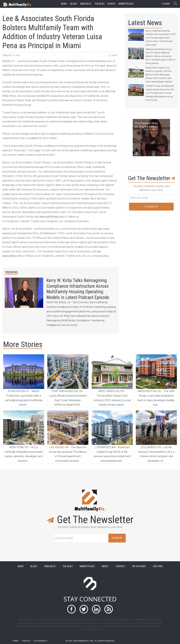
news (64, 4)
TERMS (16, 641)
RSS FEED (158, 566)
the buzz (99, 4)
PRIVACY (26, 641)
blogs (74, 4)
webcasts (86, 4)
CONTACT (120, 566)
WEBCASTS (50, 566)
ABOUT (105, 566)
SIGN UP (117, 538)
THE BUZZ (68, 566)
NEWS (21, 566)
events (112, 4)
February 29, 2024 (11, 55)
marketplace (126, 4)
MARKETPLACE (87, 566)
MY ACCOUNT (139, 566)
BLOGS (34, 566)
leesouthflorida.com (52, 217)
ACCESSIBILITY (41, 641)
